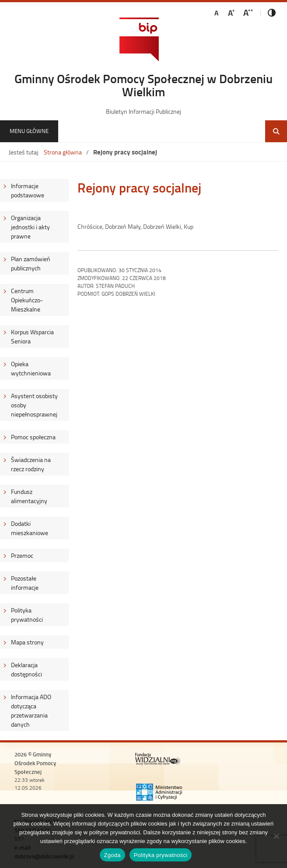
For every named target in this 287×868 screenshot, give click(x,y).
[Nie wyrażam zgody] (276, 836)
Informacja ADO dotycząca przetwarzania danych (31, 710)
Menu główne (29, 131)
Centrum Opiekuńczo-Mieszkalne (27, 300)
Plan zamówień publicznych (31, 263)
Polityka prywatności (27, 615)
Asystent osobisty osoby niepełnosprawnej (34, 405)
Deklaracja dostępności (26, 669)
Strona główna (63, 152)
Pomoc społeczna (33, 437)
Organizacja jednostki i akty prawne (30, 227)
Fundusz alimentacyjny (29, 496)
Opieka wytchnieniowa (31, 368)
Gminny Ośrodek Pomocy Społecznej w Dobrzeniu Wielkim (143, 85)
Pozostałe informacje (25, 583)
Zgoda (112, 855)
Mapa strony (27, 642)
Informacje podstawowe (28, 190)
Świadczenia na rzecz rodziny (31, 464)
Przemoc (22, 555)
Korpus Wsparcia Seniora (32, 336)
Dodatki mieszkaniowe (30, 528)
